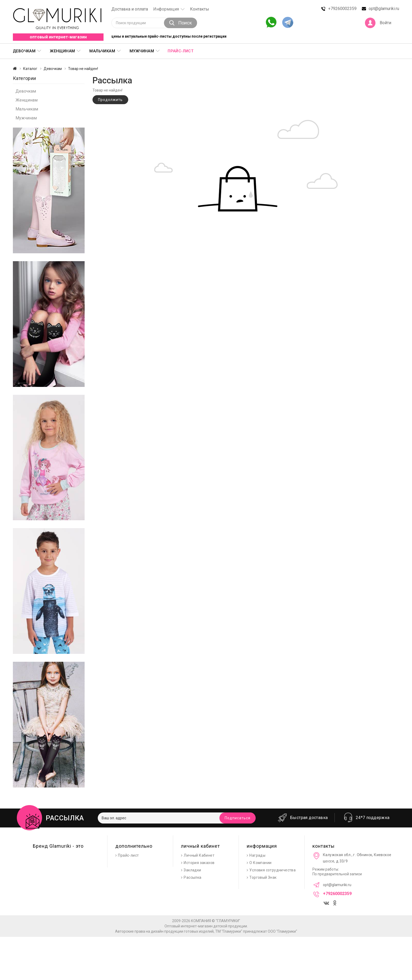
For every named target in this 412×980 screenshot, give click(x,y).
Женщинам (62, 51)
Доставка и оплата (130, 9)
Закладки (192, 870)
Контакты (200, 9)
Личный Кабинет (199, 855)
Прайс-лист (181, 51)
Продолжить (110, 100)
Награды (257, 855)
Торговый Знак (263, 877)
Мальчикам (102, 51)
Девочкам (24, 51)
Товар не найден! (83, 69)
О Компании (260, 863)
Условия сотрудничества (272, 870)
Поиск (181, 23)
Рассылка (192, 877)
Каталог (30, 69)
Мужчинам (142, 51)
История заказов (199, 863)
